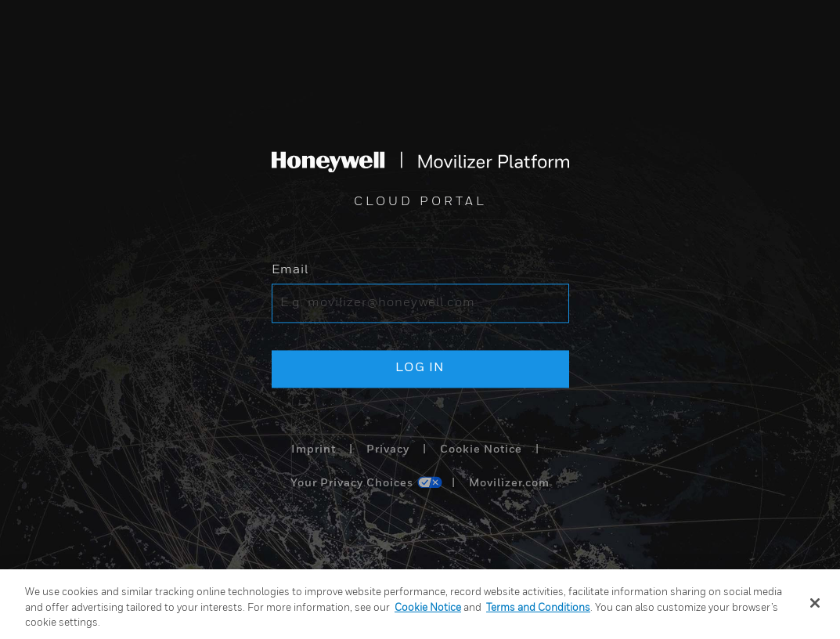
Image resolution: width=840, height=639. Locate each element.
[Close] (815, 603)
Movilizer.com (509, 484)
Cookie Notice (481, 449)
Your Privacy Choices (352, 484)
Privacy (388, 449)
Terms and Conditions (538, 608)
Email (290, 271)
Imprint (314, 449)
